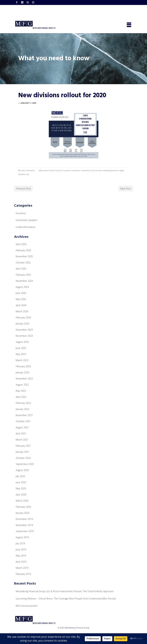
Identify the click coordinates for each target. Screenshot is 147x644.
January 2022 (22, 409)
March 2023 (22, 360)
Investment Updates (27, 220)
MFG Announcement (27, 606)
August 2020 (22, 470)
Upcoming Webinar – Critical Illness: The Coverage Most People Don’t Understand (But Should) (66, 599)
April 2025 (21, 269)
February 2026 (23, 250)
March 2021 (22, 440)
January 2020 (22, 513)
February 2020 (23, 507)
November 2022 (24, 379)
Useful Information (28, 170)
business (44, 170)
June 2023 (21, 348)
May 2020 (21, 488)
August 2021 (22, 427)
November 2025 (24, 256)
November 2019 (24, 525)
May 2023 (21, 354)
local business (96, 170)
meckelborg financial (110, 170)
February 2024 (23, 317)
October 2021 (23, 421)
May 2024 (21, 299)
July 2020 (20, 476)
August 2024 (22, 287)
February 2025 (23, 275)
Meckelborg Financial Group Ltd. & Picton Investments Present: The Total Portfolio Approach (65, 591)
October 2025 (23, 263)
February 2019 (23, 574)
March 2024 (22, 311)
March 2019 (22, 568)
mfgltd (122, 170)
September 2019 (25, 531)
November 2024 (24, 281)
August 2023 (22, 342)
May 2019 (21, 556)
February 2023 (23, 366)
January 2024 (22, 324)
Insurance (21, 213)
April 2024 (21, 305)
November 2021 (24, 415)
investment (76, 170)
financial (58, 170)
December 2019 (24, 519)
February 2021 (23, 446)
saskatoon (22, 174)
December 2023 (24, 330)
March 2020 (22, 501)
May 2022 (21, 391)
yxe (28, 174)
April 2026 (21, 244)
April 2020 (21, 495)
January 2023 (22, 372)
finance (51, 170)
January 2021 (22, 452)
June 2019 (21, 550)
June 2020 (21, 482)
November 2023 (24, 336)
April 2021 (21, 433)
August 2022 (22, 385)
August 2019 (22, 537)
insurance (67, 170)
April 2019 (21, 562)
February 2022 (23, 403)
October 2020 (23, 458)
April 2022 (21, 397)
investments (86, 170)
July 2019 (20, 543)
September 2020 (25, 464)
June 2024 (21, 293)
